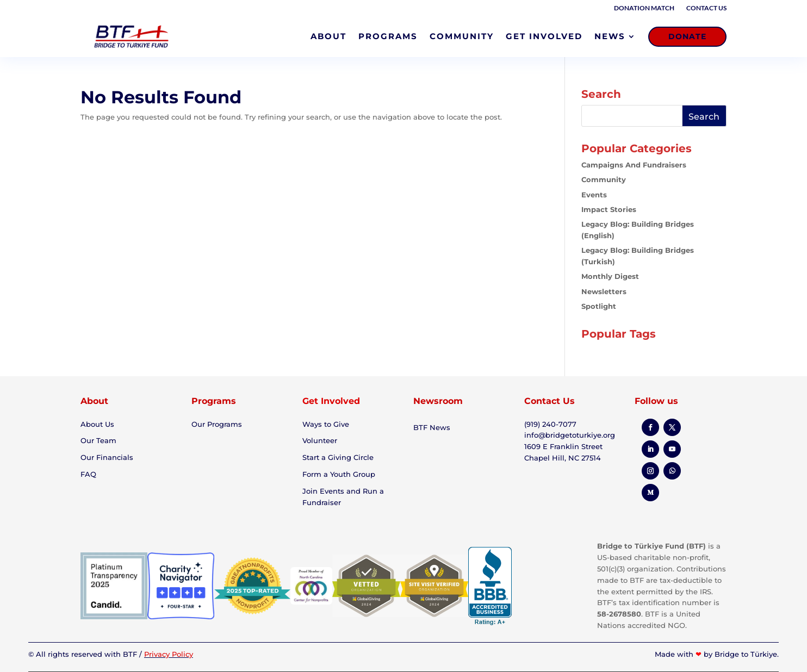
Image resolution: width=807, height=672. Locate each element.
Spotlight (599, 306)
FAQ (88, 474)
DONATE (687, 36)
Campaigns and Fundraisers (634, 165)
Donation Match (644, 8)
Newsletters (604, 291)
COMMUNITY (462, 36)
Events (594, 195)
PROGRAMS (388, 36)
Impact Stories (609, 209)
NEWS (610, 36)
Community (604, 179)
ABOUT (328, 36)
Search (704, 117)
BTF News (432, 427)
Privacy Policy (169, 654)
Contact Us (706, 8)
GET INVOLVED (544, 36)
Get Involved (331, 401)
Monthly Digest (610, 276)
